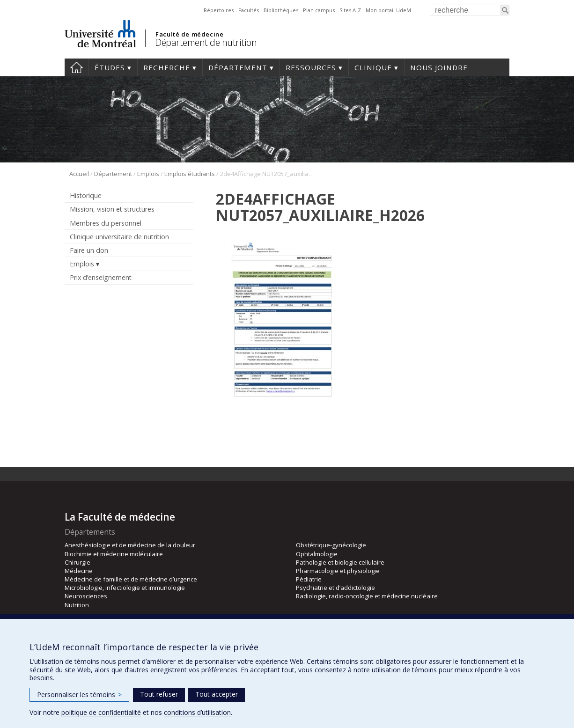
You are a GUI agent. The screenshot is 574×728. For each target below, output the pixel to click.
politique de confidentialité (101, 712)
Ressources (311, 67)
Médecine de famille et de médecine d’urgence (131, 579)
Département (238, 67)
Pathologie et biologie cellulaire (340, 562)
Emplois (148, 174)
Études (110, 67)
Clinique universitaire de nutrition (119, 237)
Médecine (79, 571)
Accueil (77, 67)
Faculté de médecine (189, 34)
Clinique (373, 67)
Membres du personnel (106, 223)
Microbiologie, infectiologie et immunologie (125, 588)
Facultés (249, 10)
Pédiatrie (309, 579)
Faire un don (89, 250)
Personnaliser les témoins (79, 695)
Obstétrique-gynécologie (331, 545)
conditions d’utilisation (197, 712)
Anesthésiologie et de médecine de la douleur (130, 545)
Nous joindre (439, 67)
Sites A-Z (350, 10)
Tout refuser (159, 694)
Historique (86, 195)
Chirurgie (77, 562)
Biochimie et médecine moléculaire (114, 554)
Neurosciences (86, 596)
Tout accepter (217, 694)
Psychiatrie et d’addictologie (335, 588)
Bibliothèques (281, 10)
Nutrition (77, 605)
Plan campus (319, 10)
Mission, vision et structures (112, 209)
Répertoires (219, 10)
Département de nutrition (206, 42)
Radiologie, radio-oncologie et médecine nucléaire (367, 596)
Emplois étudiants (190, 174)
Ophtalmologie (317, 554)
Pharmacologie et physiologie (338, 571)
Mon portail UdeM (388, 10)
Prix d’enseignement (101, 277)
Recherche (167, 67)
